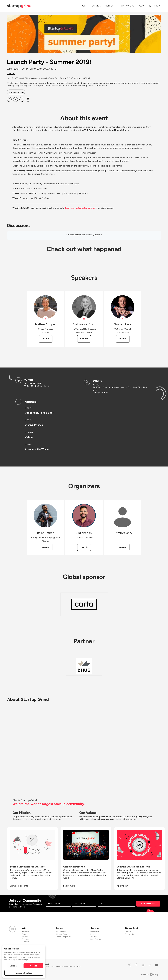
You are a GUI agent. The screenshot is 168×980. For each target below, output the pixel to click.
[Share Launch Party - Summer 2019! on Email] (28, 99)
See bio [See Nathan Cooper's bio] (46, 339)
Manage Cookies (24, 973)
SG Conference (62, 932)
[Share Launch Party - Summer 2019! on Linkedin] (22, 99)
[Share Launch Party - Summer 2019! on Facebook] (9, 99)
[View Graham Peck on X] (123, 319)
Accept (33, 966)
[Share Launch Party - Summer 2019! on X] (16, 99)
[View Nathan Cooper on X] (45, 319)
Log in (157, 6)
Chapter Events (62, 934)
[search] (150, 6)
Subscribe (147, 904)
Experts (25, 934)
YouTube (94, 937)
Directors (25, 942)
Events (96, 6)
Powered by (150, 974)
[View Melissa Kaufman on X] (84, 319)
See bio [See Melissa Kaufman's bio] (84, 339)
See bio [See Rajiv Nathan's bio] (46, 547)
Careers (128, 932)
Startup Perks (127, 6)
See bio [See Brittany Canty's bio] (123, 547)
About (142, 6)
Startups (25, 937)
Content (110, 6)
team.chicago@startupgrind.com (81, 208)
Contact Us (129, 934)
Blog (92, 934)
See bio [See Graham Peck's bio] (123, 339)
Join (84, 6)
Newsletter (95, 932)
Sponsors (25, 939)
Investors (25, 932)
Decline (13, 966)
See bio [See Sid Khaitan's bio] (84, 547)
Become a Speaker (63, 937)
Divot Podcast (96, 939)
